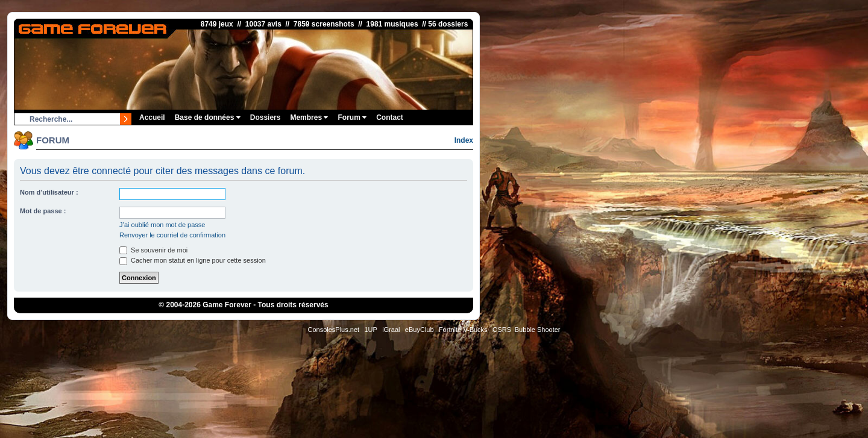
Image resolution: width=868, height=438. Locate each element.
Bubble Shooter (538, 330)
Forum (352, 117)
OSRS (502, 330)
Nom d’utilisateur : (49, 192)
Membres (309, 117)
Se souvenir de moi (153, 250)
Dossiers (266, 117)
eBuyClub (420, 330)
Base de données (208, 117)
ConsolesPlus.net (333, 330)
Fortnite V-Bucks (463, 330)
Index (464, 140)
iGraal (391, 330)
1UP (370, 330)
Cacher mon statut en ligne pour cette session (193, 260)
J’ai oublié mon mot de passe (162, 225)
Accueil (152, 117)
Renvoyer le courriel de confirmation (172, 235)
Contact (390, 117)
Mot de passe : (43, 211)
